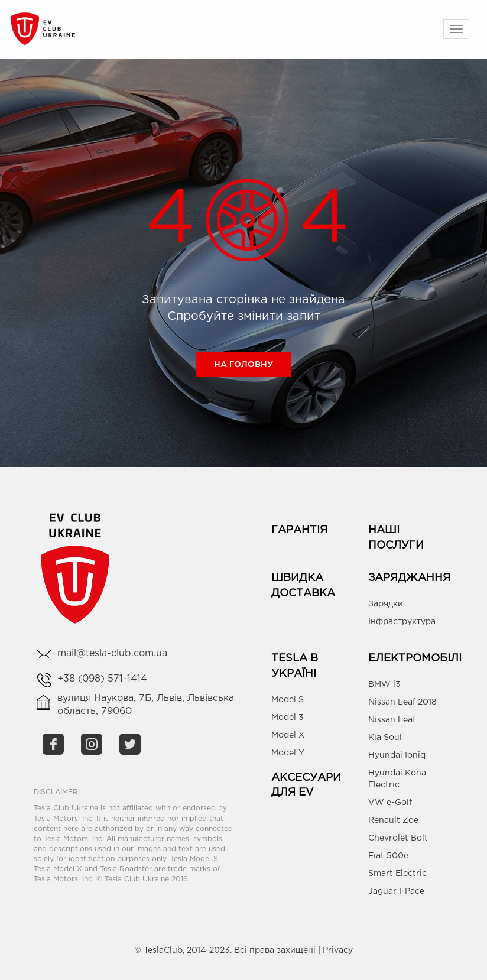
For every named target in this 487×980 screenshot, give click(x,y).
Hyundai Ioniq (397, 755)
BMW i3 (384, 684)
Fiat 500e (388, 856)
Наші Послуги (396, 538)
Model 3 (288, 718)
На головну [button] (243, 364)
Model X (288, 735)
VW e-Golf (390, 803)
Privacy (338, 950)
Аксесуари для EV (306, 786)
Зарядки (386, 604)
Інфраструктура (402, 622)
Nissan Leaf (392, 720)
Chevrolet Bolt (398, 838)
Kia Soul (385, 738)
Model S (288, 700)
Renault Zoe (393, 820)
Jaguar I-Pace (396, 891)
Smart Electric (397, 874)
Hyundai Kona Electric (397, 779)
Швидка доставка (303, 586)
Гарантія (299, 530)
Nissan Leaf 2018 (402, 702)
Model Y (288, 753)
